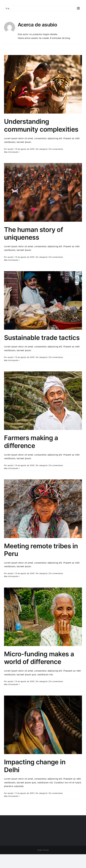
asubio (10, 149)
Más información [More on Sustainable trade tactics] (11, 360)
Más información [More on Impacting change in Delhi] (11, 796)
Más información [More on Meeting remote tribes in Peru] (11, 576)
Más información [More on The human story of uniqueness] (11, 260)
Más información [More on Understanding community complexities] (11, 152)
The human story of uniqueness (34, 233)
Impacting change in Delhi (35, 766)
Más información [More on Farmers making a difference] (11, 468)
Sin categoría (42, 149)
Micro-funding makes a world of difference (39, 658)
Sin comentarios (56, 149)
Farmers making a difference (31, 442)
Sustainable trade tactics (42, 338)
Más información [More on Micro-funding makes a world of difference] (11, 684)
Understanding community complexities (41, 125)
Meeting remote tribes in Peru (41, 550)
